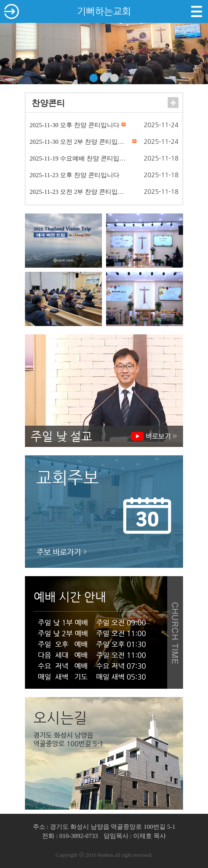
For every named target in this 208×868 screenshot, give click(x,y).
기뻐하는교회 (104, 11)
